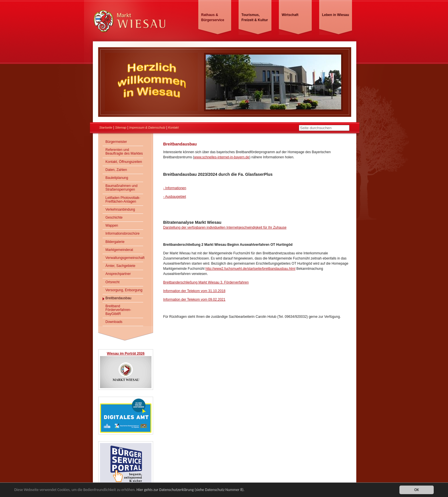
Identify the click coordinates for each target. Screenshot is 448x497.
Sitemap (121, 127)
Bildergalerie (115, 242)
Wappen (112, 225)
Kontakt (174, 127)
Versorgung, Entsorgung (124, 290)
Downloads (114, 322)
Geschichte (114, 217)
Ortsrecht (112, 282)
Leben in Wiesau (336, 15)
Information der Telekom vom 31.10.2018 (194, 291)
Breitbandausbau (118, 298)
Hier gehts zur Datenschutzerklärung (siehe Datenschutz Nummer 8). (191, 490)
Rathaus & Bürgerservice (213, 17)
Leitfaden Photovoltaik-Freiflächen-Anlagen (123, 200)
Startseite (106, 127)
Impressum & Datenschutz (147, 127)
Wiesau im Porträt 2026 (126, 354)
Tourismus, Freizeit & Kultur (255, 17)
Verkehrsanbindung (120, 209)
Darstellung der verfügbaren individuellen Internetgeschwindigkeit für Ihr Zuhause (225, 227)
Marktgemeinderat (119, 250)
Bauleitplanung (117, 178)
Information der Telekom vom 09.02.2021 (194, 300)
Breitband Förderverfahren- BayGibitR (118, 310)
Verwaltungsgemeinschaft (124, 258)
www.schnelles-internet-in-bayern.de (222, 157)
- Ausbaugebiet (175, 197)
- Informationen (175, 188)
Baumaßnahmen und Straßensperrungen (121, 188)
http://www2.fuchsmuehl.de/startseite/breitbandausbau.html (250, 269)
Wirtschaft (290, 15)
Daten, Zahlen (116, 170)
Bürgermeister (116, 142)
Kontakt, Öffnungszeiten (124, 162)
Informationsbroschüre (122, 233)
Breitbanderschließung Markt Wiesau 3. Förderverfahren (206, 282)
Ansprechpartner (118, 274)
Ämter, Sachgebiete (120, 266)
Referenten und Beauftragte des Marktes (124, 152)
